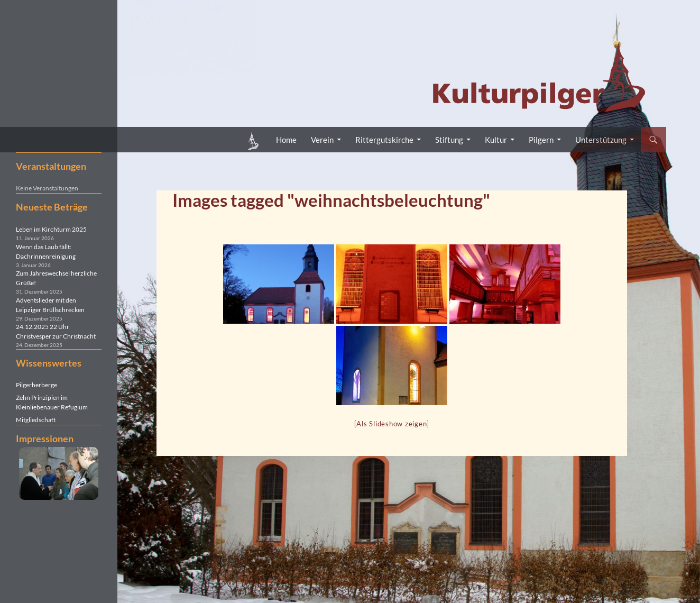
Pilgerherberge (36, 385)
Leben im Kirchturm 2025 (51, 229)
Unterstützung (601, 140)
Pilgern (541, 140)
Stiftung (449, 140)
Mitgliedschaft (36, 420)
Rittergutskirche (384, 140)
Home (286, 140)
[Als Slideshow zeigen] (392, 424)
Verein (322, 140)
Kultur (496, 140)
